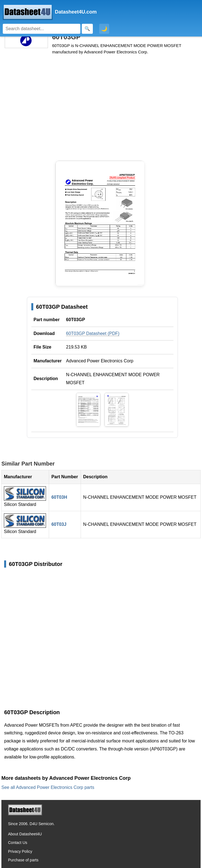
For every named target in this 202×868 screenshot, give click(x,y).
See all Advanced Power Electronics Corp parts (48, 787)
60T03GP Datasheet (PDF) (93, 333)
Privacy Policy (20, 851)
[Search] (42, 29)
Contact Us (18, 843)
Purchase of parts (23, 860)
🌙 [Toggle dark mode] (104, 29)
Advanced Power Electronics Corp (100, 361)
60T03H (59, 497)
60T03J (59, 524)
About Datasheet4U (25, 834)
